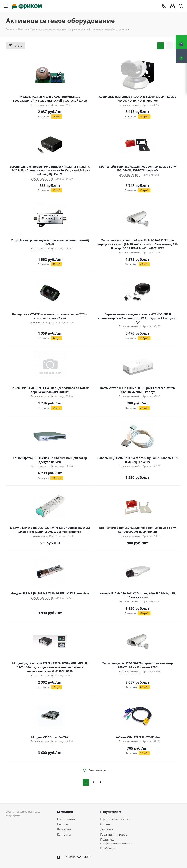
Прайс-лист (108, 848)
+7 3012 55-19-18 (76, 857)
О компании (66, 819)
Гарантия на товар (114, 834)
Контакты (64, 834)
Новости (63, 824)
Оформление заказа (115, 819)
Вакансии (64, 829)
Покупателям (111, 812)
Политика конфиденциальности (116, 841)
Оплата (105, 824)
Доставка (107, 829)
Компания (65, 812)
